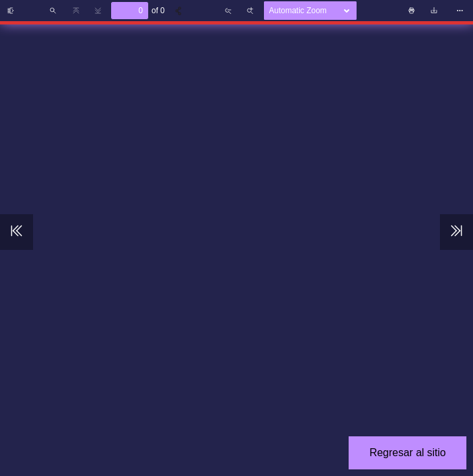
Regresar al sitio (408, 453)
